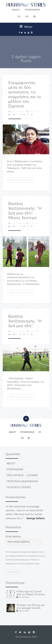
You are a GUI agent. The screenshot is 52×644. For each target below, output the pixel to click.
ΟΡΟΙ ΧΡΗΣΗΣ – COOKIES (22, 475)
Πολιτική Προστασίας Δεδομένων (18, 560)
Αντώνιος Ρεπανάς (17, 112)
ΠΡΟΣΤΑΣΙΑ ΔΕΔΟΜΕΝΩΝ (22, 481)
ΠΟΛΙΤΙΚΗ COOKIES (19, 487)
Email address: (24, 540)
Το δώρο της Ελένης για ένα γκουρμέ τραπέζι (30, 607)
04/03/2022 (33, 112)
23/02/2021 (33, 331)
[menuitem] (19, 17)
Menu (26, 27)
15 (15, 115)
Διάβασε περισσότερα (20, 180)
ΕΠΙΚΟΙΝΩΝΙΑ (32, 10)
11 (15, 226)
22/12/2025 (24, 597)
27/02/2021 (33, 223)
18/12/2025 (24, 611)
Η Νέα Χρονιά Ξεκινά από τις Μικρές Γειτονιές (31, 593)
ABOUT (16, 10)
